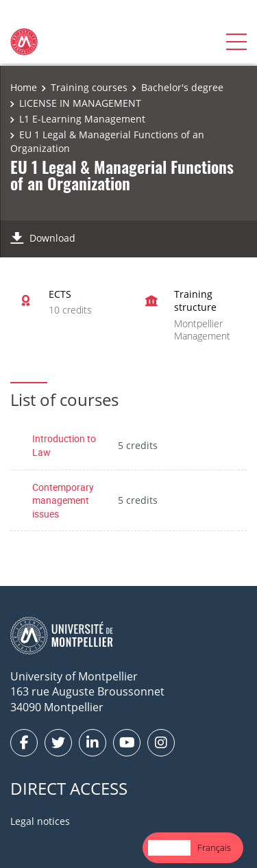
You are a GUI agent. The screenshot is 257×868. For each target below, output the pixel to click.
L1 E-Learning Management (82, 119)
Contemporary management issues (63, 500)
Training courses (89, 87)
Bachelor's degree (182, 87)
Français (214, 847)
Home (24, 87)
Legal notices (40, 821)
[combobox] (169, 848)
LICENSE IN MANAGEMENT (80, 103)
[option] (214, 848)
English (169, 847)
